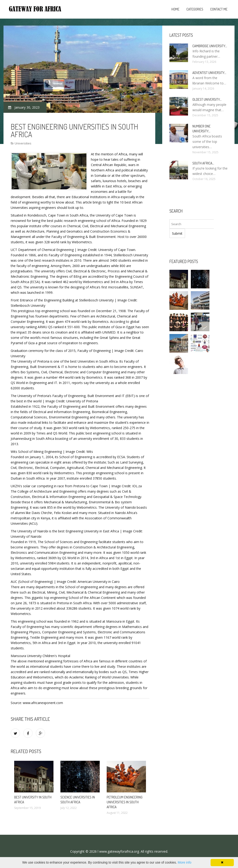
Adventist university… (209, 73)
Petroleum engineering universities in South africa (125, 802)
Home (175, 9)
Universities (23, 143)
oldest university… (207, 99)
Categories (195, 9)
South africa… (203, 163)
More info (185, 862)
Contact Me (219, 9)
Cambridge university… (210, 46)
